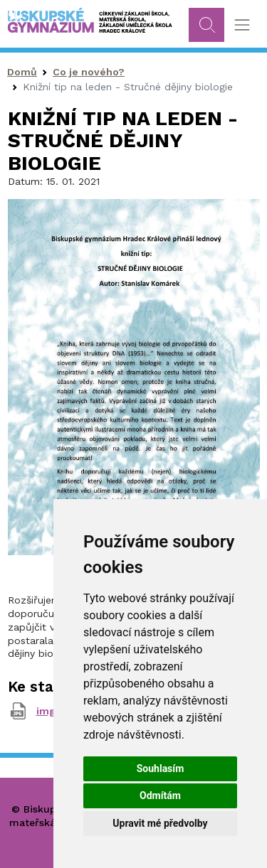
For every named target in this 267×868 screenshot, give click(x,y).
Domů (22, 72)
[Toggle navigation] (242, 25)
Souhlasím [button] (161, 768)
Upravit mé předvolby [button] (160, 823)
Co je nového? (89, 72)
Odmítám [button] (160, 795)
